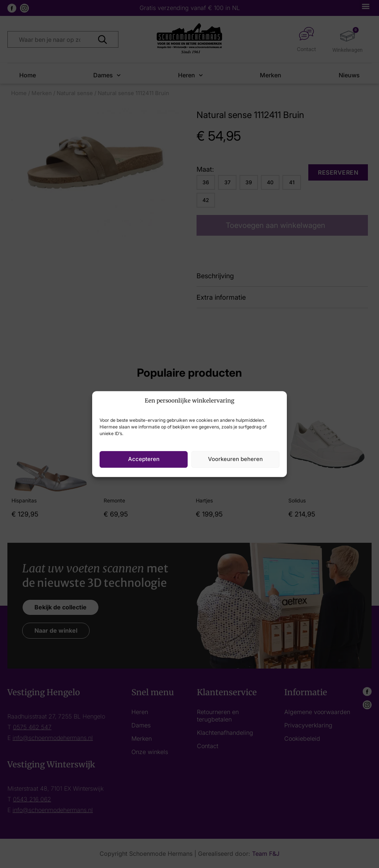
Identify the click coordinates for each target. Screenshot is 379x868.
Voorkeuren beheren (235, 459)
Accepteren (144, 459)
